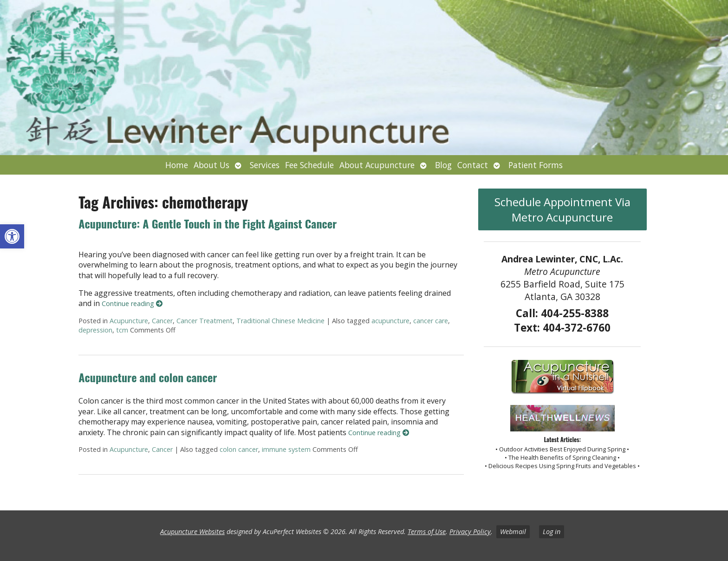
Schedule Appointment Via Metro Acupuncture (562, 209)
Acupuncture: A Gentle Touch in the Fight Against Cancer (208, 223)
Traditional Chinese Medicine (280, 321)
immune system (286, 449)
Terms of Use (427, 532)
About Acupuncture (377, 165)
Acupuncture (129, 321)
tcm (122, 330)
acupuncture (390, 321)
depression (95, 330)
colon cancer (239, 449)
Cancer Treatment (205, 321)
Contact (473, 165)
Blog (443, 165)
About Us (211, 165)
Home (177, 165)
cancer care (431, 321)
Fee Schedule (309, 165)
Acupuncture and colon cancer (148, 377)
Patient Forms (536, 165)
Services (265, 165)
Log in (552, 532)
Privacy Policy (470, 532)
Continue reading (132, 303)
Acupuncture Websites (192, 532)
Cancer (162, 321)
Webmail (513, 532)
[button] (12, 236)
